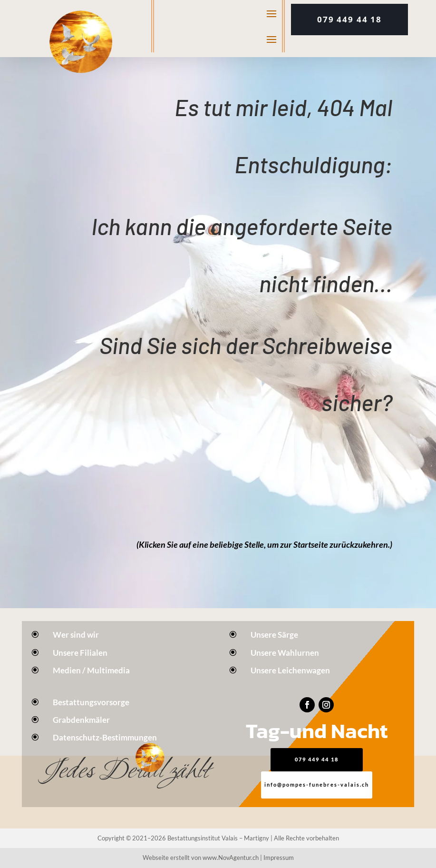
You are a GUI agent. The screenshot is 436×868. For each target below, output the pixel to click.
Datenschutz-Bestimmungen (105, 737)
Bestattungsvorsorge (91, 702)
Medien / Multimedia (91, 670)
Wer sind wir (76, 635)
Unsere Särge (274, 635)
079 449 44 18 (349, 19)
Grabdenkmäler (81, 720)
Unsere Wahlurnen (285, 653)
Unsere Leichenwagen (290, 670)
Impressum (279, 858)
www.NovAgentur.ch (231, 858)
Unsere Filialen (80, 653)
